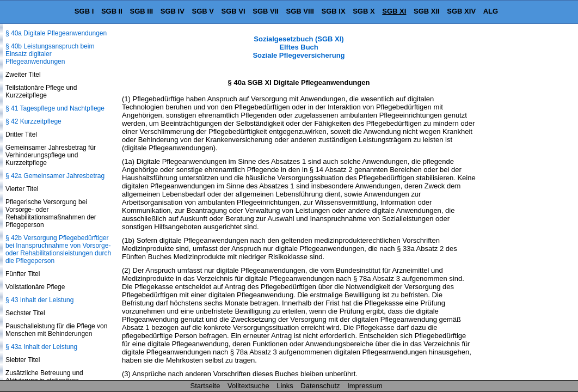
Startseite (205, 386)
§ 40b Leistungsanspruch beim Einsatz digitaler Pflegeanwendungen (50, 54)
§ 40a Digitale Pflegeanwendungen (56, 33)
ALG (491, 11)
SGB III (142, 11)
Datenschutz (320, 386)
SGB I (84, 11)
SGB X (364, 11)
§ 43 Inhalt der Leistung (39, 300)
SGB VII (266, 11)
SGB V (202, 11)
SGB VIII (300, 11)
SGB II (112, 11)
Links (285, 386)
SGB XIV (461, 11)
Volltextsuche (248, 386)
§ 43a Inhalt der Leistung (41, 347)
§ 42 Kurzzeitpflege (33, 121)
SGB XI (394, 11)
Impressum (365, 386)
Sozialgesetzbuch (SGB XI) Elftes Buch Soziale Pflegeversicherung (299, 47)
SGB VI (233, 11)
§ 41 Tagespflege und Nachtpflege (55, 108)
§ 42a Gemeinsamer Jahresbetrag (55, 176)
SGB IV (173, 11)
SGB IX (334, 11)
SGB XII (427, 11)
